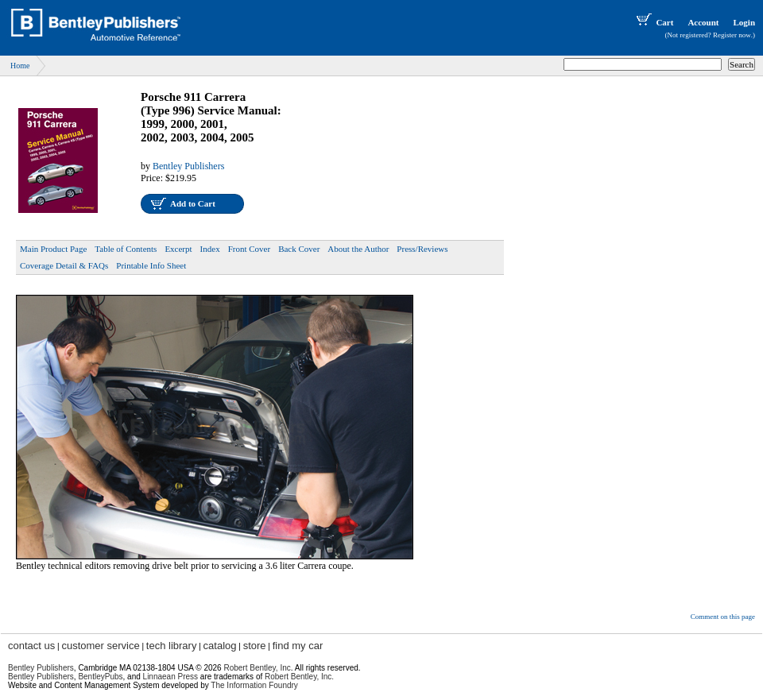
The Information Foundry (254, 685)
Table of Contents (126, 249)
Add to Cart (193, 203)
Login (744, 22)
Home (20, 66)
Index (210, 249)
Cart (653, 22)
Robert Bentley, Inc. (299, 677)
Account (703, 22)
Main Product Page (53, 249)
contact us (31, 646)
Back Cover (299, 249)
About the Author (358, 249)
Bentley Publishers (188, 166)
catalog (220, 646)
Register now (732, 35)
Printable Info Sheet (151, 265)
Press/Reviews (422, 249)
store (255, 646)
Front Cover (249, 249)
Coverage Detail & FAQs (64, 265)
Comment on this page (723, 617)
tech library (172, 646)
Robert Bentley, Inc (257, 668)
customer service (100, 646)
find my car (298, 646)
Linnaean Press (171, 677)
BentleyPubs (100, 677)
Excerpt (178, 249)
